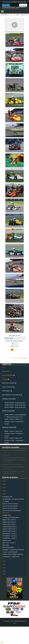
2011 (4, 564)
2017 (4, 487)
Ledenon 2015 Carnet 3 (10, 527)
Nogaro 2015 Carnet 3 (9, 520)
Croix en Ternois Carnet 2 (10, 506)
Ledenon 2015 (7, 540)
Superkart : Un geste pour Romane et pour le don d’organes (13, 551)
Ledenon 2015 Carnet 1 (10, 531)
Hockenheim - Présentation (11, 557)
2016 (4, 491)
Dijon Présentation (8, 547)
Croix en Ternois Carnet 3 (10, 504)
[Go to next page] (19, 350)
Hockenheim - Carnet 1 (10, 538)
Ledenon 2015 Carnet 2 (10, 529)
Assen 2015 (6, 513)
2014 (4, 574)
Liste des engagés (8, 375)
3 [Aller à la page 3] (17, 350)
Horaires (6, 379)
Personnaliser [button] (23, 5)
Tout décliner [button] (15, 5)
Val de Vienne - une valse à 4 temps (13, 499)
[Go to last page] (21, 350)
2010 (4, 561)
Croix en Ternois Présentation (12, 511)
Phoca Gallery (23, 358)
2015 (4, 494)
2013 (4, 571)
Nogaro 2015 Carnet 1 (9, 524)
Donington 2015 (7, 497)
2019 (4, 481)
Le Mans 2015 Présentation (11, 517)
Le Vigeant (6, 501)
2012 (4, 568)
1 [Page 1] (12, 350)
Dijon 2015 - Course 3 (9, 543)
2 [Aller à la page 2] (15, 350)
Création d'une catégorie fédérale (13, 554)
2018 (4, 484)
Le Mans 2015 (7, 515)
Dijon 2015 (6, 545)
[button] (2, 11)
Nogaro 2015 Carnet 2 (9, 522)
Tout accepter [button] (6, 5)
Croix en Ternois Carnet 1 (10, 508)
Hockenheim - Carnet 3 (10, 534)
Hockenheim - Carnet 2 (10, 536)
